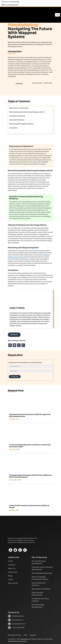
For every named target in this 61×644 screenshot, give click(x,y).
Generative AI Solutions (41, 589)
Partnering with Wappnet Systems (22, 124)
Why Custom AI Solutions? (19, 108)
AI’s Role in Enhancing (17, 116)
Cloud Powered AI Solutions (39, 584)
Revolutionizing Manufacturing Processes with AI (27, 112)
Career (11, 579)
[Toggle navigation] (57, 15)
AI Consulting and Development (39, 562)
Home (11, 561)
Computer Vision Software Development (42, 568)
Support (33, 635)
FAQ (25, 635)
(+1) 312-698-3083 (14, 2)
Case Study (13, 572)
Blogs (10, 576)
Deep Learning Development (37, 594)
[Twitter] (15, 550)
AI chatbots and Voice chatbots (40, 600)
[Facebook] (25, 550)
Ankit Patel (19, 84)
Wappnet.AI (25, 639)
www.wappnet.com (18, 624)
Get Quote (14, 334)
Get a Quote (13, 583)
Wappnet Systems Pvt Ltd (17, 641)
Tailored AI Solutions (17, 120)
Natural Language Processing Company (40, 578)
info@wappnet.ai (13, 5)
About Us (12, 568)
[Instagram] (10, 550)
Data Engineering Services (42, 573)
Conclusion (13, 128)
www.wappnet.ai (18, 620)
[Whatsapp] (20, 550)
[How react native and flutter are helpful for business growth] (31, 403)
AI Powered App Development (38, 606)
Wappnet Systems (39, 251)
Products (12, 565)
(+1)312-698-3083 (18, 628)
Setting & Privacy (15, 635)
